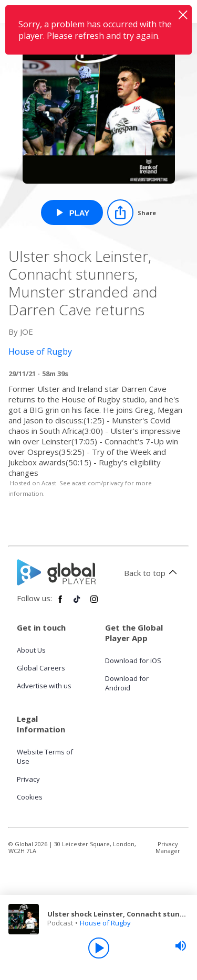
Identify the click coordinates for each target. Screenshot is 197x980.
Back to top (152, 573)
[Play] (99, 948)
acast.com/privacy (98, 483)
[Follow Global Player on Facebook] (60, 603)
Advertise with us (44, 686)
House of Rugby (105, 923)
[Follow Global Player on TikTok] (77, 603)
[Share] (132, 212)
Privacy (28, 779)
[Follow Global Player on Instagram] (94, 603)
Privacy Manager (168, 847)
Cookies (30, 797)
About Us (31, 650)
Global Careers (41, 668)
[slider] (181, 946)
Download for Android (127, 683)
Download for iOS (133, 661)
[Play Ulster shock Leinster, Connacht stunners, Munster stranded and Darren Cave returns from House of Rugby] (72, 212)
